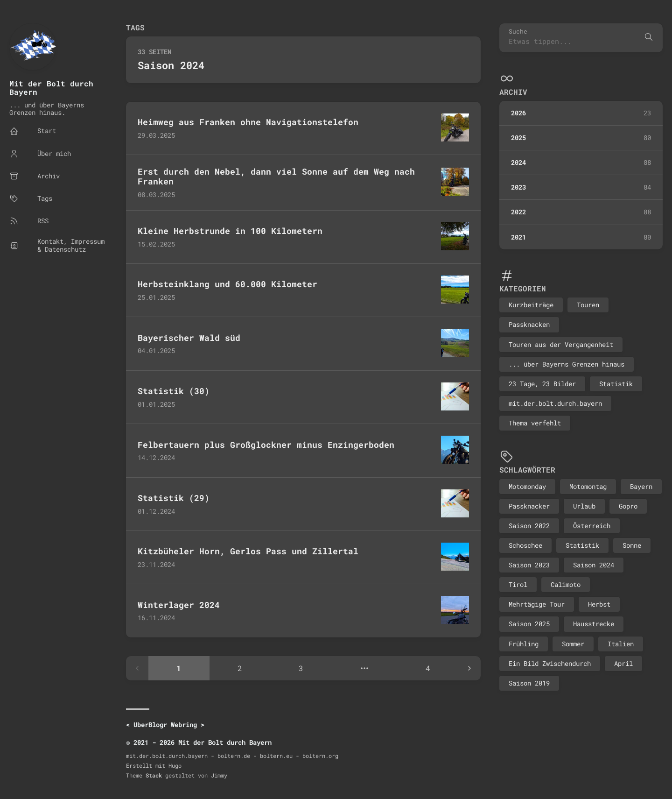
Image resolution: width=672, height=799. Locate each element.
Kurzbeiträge (531, 305)
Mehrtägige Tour (537, 604)
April (623, 663)
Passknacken (529, 324)
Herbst (599, 604)
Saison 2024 (594, 565)
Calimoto (566, 584)
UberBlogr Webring (165, 725)
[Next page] (469, 668)
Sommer (573, 644)
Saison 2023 (529, 565)
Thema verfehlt (535, 423)
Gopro (628, 506)
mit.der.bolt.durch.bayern (555, 403)
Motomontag (588, 486)
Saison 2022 (529, 526)
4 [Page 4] (428, 668)
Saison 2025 (529, 624)
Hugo (175, 765)
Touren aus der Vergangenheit (561, 344)
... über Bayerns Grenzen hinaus (567, 364)
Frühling (524, 644)
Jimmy (219, 775)
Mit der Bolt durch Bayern (51, 88)
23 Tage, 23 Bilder (542, 384)
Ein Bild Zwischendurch (550, 663)
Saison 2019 (529, 683)
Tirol (518, 584)
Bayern (641, 486)
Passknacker (529, 506)
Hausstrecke (594, 624)
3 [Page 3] (301, 668)
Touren (588, 305)
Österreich (592, 526)
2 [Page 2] (240, 668)
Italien (621, 644)
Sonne (632, 545)
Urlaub (584, 506)
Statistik (616, 384)
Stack (154, 775)
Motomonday (527, 486)
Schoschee (525, 545)
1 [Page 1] (179, 668)
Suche (518, 32)
